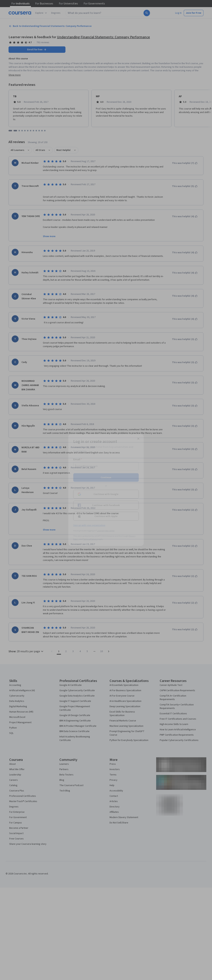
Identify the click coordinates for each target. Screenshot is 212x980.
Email (78, 459)
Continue (106, 478)
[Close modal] (138, 439)
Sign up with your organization (89, 525)
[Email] (106, 466)
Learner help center (106, 531)
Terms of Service (90, 539)
